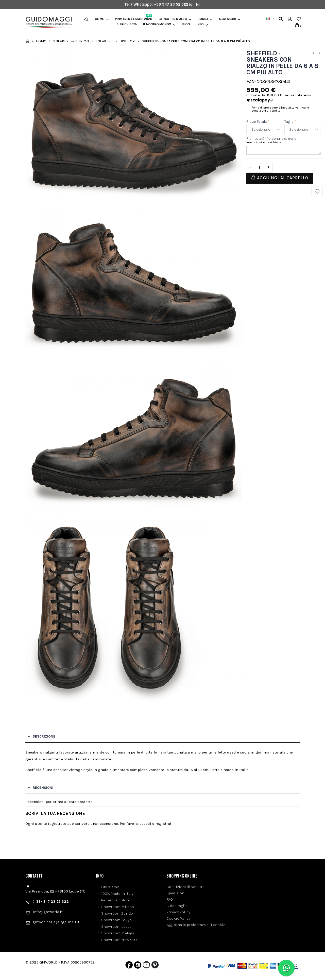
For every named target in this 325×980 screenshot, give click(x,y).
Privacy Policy (178, 912)
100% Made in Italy (117, 894)
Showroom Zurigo (117, 913)
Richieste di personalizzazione (271, 139)
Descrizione (44, 736)
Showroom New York (119, 940)
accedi (145, 824)
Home (27, 41)
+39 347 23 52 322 (172, 4)
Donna (203, 19)
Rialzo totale (258, 122)
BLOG (186, 24)
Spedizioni (176, 893)
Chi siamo (110, 887)
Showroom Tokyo (116, 920)
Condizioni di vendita (186, 887)
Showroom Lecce (116, 926)
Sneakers (104, 41)
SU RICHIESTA (126, 24)
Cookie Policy (179, 918)
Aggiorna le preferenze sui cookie (196, 925)
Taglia (290, 122)
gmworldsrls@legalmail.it (56, 922)
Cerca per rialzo (173, 19)
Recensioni (43, 788)
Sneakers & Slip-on (71, 41)
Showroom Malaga (118, 933)
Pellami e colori (115, 900)
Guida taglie (177, 906)
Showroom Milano (118, 907)
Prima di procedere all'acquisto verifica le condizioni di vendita (280, 109)
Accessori (227, 19)
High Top (127, 41)
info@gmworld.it (48, 912)
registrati (164, 824)
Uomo (100, 19)
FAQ (170, 899)
